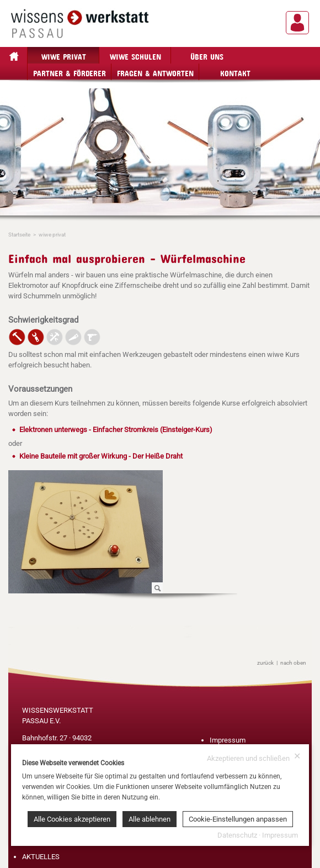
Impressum (228, 740)
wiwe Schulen (135, 55)
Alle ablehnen (150, 819)
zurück (265, 663)
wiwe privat (64, 55)
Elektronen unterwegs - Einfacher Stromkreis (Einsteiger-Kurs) (116, 430)
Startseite (19, 235)
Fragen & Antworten (155, 72)
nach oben (293, 663)
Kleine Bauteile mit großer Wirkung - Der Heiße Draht (101, 456)
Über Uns (207, 55)
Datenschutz (237, 835)
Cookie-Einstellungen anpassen (238, 819)
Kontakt (235, 72)
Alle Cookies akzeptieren (72, 819)
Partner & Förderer (70, 72)
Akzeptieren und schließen (254, 757)
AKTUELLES (41, 857)
